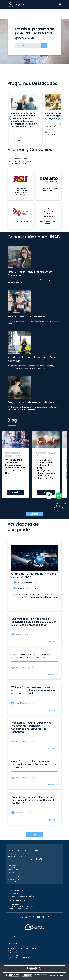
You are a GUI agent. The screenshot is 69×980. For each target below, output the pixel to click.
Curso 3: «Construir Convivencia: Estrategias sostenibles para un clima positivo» (34, 764)
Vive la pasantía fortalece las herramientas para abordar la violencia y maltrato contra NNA (15, 466)
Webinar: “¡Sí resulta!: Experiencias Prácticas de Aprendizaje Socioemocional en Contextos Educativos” (31, 727)
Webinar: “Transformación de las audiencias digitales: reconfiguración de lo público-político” (33, 690)
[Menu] (60, 4)
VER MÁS (16, 492)
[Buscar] (31, 46)
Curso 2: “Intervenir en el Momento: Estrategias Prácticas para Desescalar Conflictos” (34, 800)
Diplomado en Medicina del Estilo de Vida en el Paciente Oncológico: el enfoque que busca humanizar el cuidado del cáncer (46, 469)
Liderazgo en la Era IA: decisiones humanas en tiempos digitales (31, 656)
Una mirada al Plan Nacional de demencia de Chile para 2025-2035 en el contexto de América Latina (34, 622)
